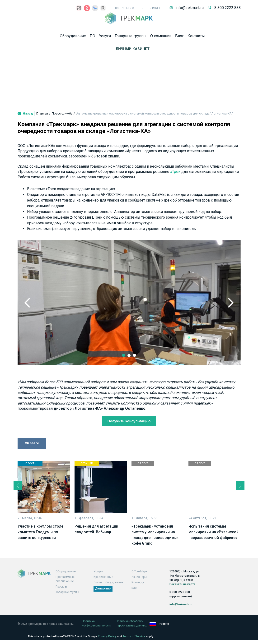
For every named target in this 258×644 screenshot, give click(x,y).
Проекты (61, 592)
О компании (161, 37)
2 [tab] (129, 367)
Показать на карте (182, 589)
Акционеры (139, 582)
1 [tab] (123, 367)
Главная (42, 130)
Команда (138, 588)
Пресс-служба (62, 130)
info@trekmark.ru (187, 8)
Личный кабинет (133, 50)
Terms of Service (134, 636)
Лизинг (156, 8)
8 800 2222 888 (225, 8)
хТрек (175, 188)
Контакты (196, 37)
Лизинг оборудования (108, 588)
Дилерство (103, 594)
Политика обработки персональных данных (164, 627)
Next (225, 319)
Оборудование (73, 37)
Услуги (105, 37)
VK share (32, 460)
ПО (92, 37)
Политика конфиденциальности (103, 627)
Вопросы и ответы (129, 8)
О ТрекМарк (139, 577)
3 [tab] (135, 367)
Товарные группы (131, 37)
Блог (179, 37)
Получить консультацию (129, 437)
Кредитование (103, 582)
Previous (33, 319)
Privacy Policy (107, 636)
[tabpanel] (129, 319)
